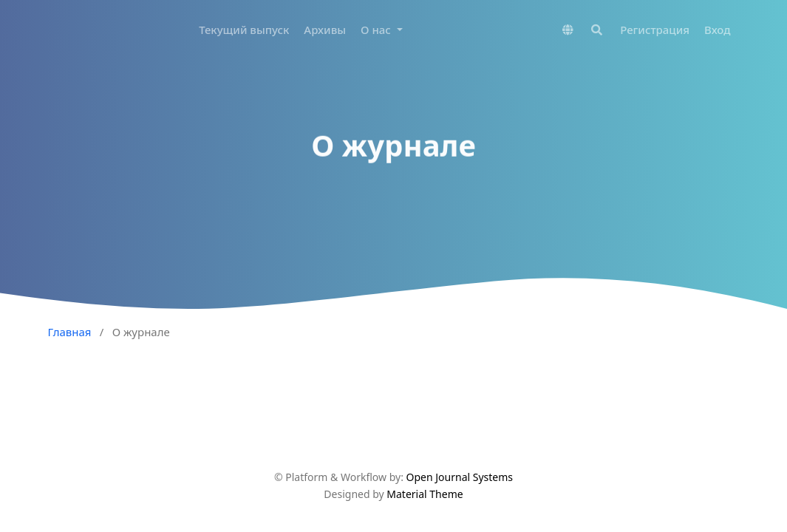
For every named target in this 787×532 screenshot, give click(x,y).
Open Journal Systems (460, 477)
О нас (377, 30)
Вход (717, 30)
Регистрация (655, 30)
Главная (70, 332)
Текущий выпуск (244, 30)
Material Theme (425, 494)
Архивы (325, 30)
